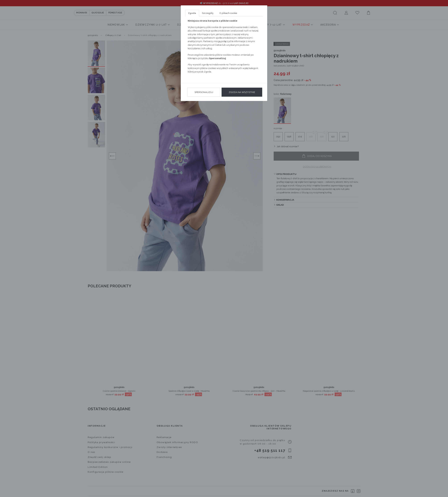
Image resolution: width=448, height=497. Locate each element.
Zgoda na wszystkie (242, 92)
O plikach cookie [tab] (228, 13)
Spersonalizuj (204, 92)
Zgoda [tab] (192, 13)
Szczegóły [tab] (208, 13)
